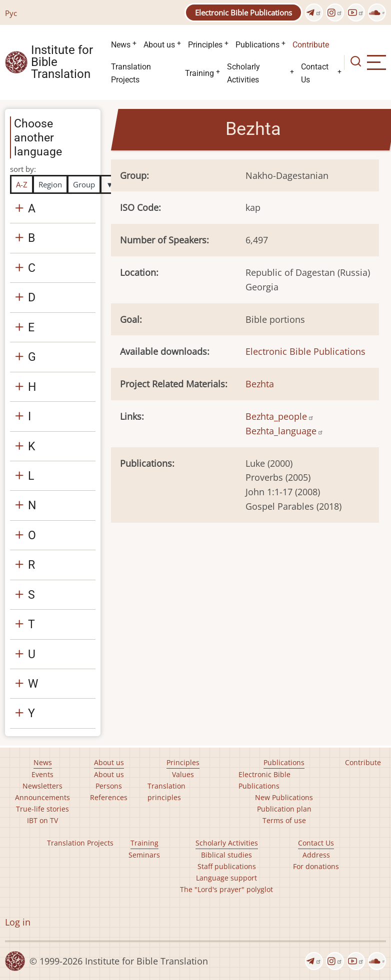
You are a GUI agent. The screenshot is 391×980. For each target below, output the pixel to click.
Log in (18, 922)
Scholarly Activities (243, 73)
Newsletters (42, 786)
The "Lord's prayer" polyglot (226, 889)
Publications (257, 45)
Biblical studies (226, 855)
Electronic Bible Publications (243, 12)
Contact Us (315, 73)
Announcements (42, 797)
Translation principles (166, 792)
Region (50, 184)
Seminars (144, 855)
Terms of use (284, 820)
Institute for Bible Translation (62, 62)
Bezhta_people (280, 416)
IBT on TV (42, 820)
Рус (11, 13)
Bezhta (260, 384)
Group (84, 184)
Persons (109, 786)
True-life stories (42, 809)
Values (183, 774)
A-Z (22, 184)
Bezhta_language (284, 431)
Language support (226, 878)
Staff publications (227, 866)
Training (199, 73)
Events (42, 774)
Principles (205, 45)
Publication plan (284, 809)
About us (159, 45)
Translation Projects (131, 73)
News (121, 45)
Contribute (311, 45)
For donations (316, 866)
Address (316, 855)
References (109, 797)
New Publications (284, 797)
